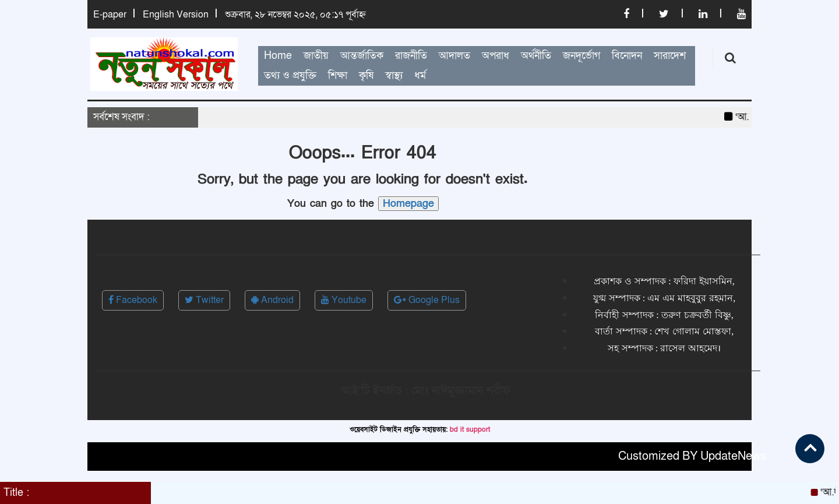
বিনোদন (627, 56)
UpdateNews (733, 456)
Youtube (344, 300)
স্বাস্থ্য (394, 75)
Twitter (204, 300)
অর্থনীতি (536, 56)
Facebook (133, 300)
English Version (176, 15)
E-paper (110, 15)
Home (278, 56)
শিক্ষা (338, 75)
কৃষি (366, 75)
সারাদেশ (670, 56)
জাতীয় (316, 56)
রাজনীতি (411, 56)
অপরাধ (496, 56)
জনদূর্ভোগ (581, 56)
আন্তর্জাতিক (362, 56)
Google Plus (427, 300)
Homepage (408, 204)
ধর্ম (420, 75)
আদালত (454, 56)
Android (272, 300)
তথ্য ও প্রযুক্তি (290, 75)
